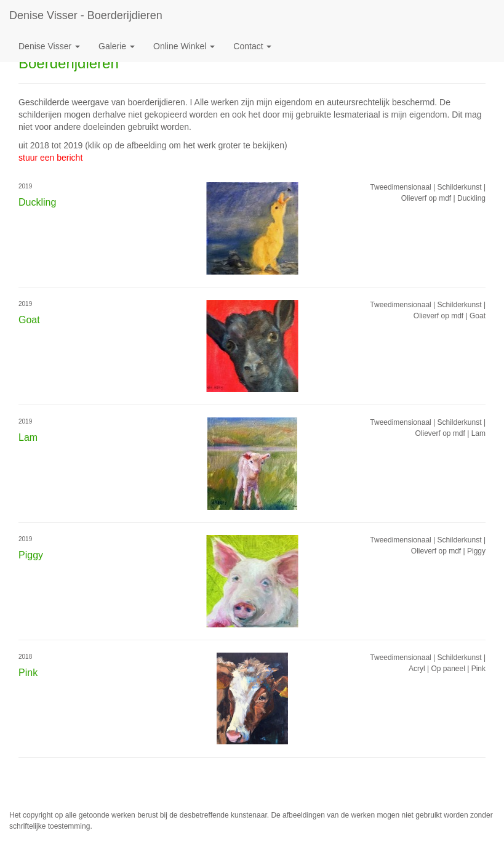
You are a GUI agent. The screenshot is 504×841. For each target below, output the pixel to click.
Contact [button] (252, 46)
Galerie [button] (117, 46)
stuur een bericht (50, 158)
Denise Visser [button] (49, 46)
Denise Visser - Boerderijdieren (86, 15)
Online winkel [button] (184, 46)
